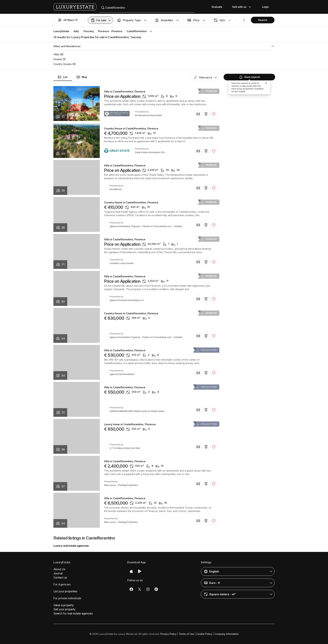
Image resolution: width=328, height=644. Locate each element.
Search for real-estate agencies (73, 613)
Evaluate (217, 7)
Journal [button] (58, 573)
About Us (59, 569)
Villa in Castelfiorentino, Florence (125, 92)
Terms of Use (186, 634)
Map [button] (82, 77)
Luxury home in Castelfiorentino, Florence (130, 424)
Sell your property (64, 609)
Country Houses (63, 64)
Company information (227, 634)
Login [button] (265, 7)
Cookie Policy (204, 634)
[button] (100, 20)
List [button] (62, 77)
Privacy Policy (168, 634)
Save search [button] (249, 77)
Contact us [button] (60, 577)
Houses (58, 59)
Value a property (64, 605)
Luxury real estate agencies (71, 546)
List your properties (65, 591)
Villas (56, 54)
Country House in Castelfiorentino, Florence (131, 129)
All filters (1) (68, 20)
